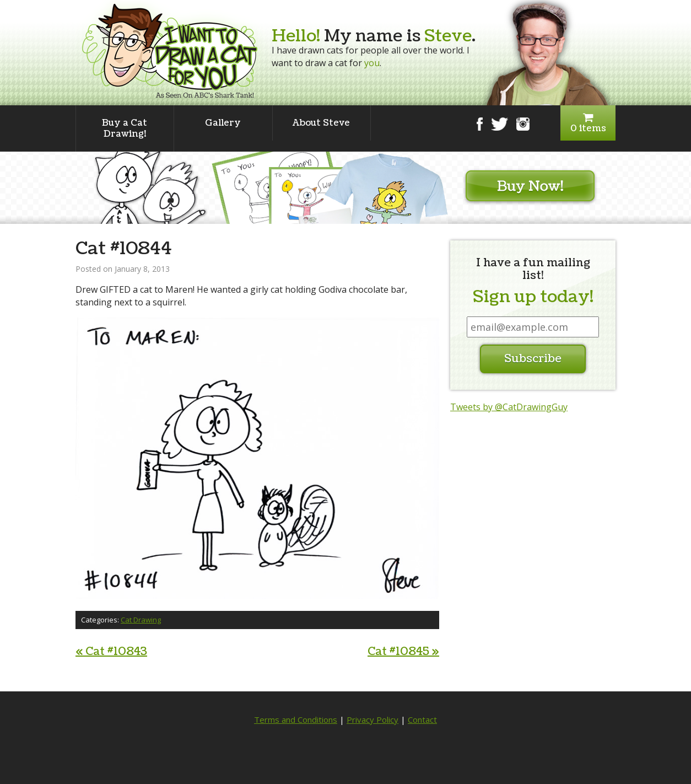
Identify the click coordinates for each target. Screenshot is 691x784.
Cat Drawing (141, 620)
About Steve (321, 123)
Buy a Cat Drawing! (125, 128)
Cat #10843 (111, 652)
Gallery (223, 123)
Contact (422, 719)
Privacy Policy (373, 719)
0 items (588, 123)
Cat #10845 (403, 652)
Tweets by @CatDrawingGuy (509, 407)
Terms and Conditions (296, 719)
